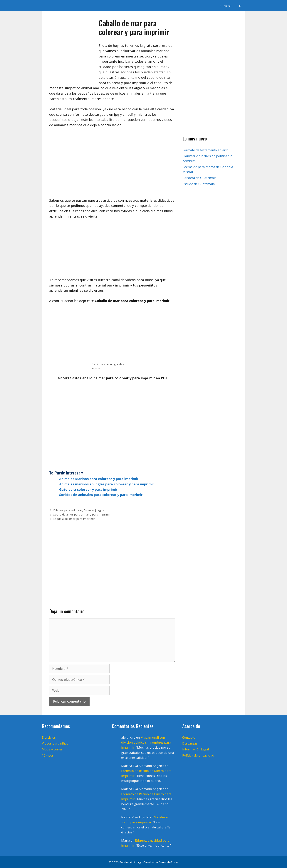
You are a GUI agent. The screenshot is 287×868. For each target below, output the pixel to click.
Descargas (190, 743)
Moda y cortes (52, 749)
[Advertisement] (112, 250)
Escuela (89, 510)
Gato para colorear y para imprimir (88, 489)
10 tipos (48, 755)
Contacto (189, 737)
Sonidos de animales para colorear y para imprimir (101, 495)
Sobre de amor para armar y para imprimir (82, 514)
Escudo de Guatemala (199, 184)
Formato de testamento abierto (205, 150)
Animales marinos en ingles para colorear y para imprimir (107, 484)
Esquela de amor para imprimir (74, 519)
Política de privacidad (198, 755)
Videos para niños (55, 743)
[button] (225, 6)
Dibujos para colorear (68, 510)
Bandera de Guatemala (200, 178)
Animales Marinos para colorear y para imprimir (99, 479)
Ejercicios (49, 737)
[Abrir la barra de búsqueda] (240, 6)
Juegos (100, 510)
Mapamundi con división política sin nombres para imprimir (146, 742)
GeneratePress (168, 862)
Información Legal (196, 749)
